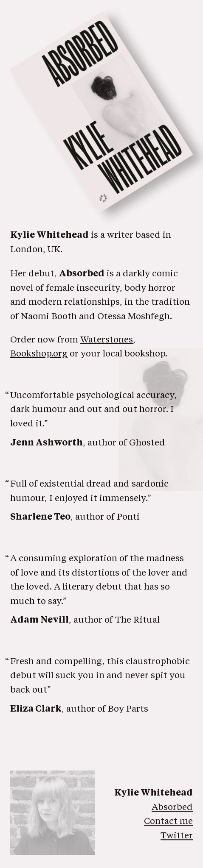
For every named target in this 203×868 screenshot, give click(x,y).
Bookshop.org (39, 354)
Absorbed (172, 808)
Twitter (177, 836)
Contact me (168, 822)
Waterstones (107, 340)
